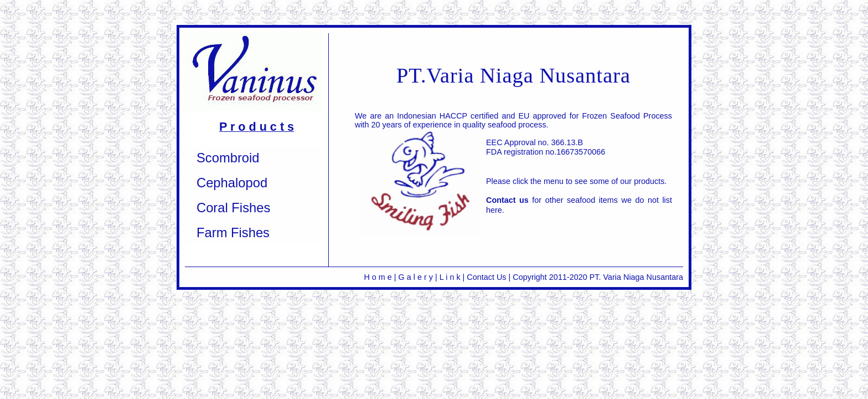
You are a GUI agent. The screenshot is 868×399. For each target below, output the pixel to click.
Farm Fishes (233, 232)
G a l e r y (416, 277)
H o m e (379, 277)
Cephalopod (232, 183)
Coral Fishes (233, 208)
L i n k (450, 277)
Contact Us (486, 277)
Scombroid (228, 158)
